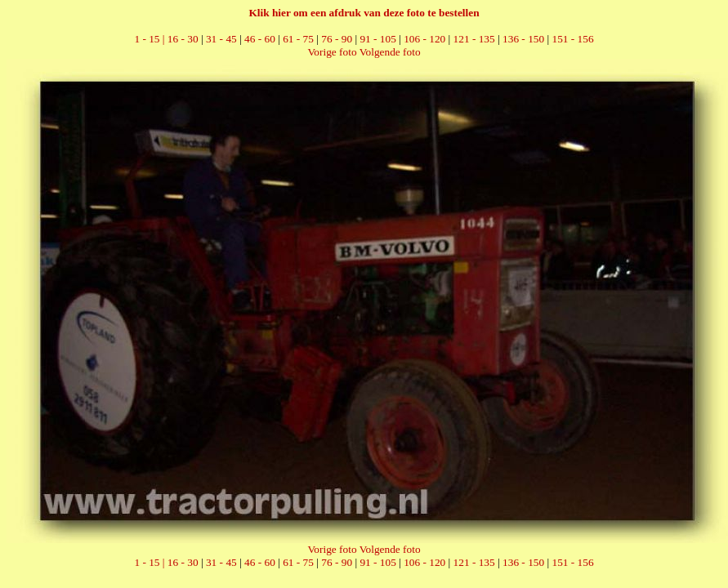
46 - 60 (260, 39)
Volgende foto (390, 52)
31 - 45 (221, 39)
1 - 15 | (150, 39)
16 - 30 (183, 39)
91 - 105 (377, 39)
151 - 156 (572, 39)
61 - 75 (298, 39)
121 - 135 (474, 39)
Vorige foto (332, 52)
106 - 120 (424, 39)
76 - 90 (337, 39)
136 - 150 (523, 39)
